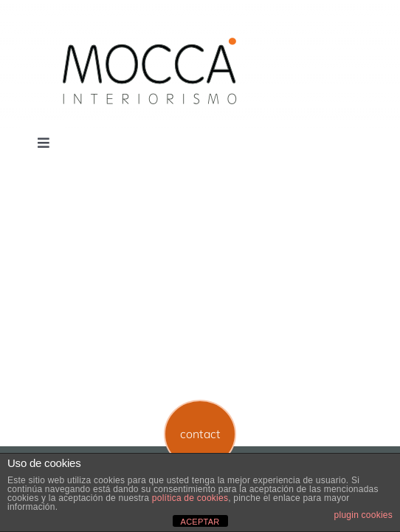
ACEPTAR (200, 522)
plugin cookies (363, 515)
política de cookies (190, 498)
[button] (200, 434)
